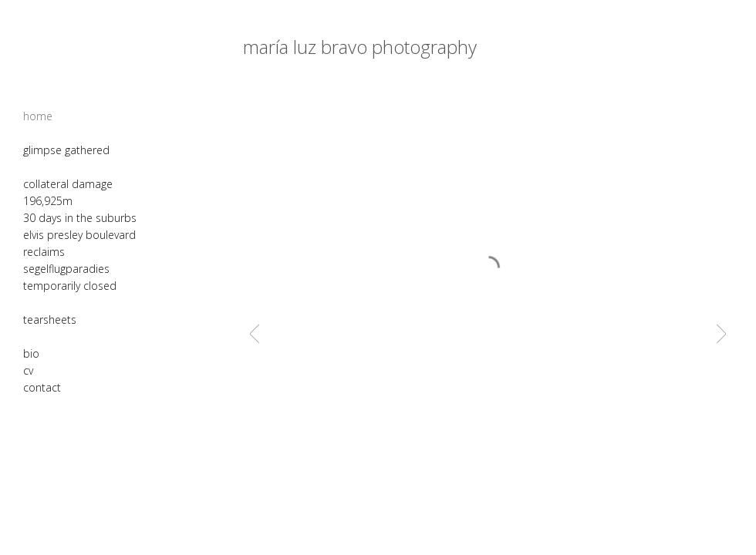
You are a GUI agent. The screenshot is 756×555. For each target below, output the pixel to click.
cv (28, 370)
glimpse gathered (66, 150)
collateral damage (68, 184)
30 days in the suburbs (80, 218)
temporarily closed (70, 286)
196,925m (48, 201)
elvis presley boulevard (79, 235)
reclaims (44, 252)
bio (31, 353)
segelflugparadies (66, 269)
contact (42, 387)
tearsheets (50, 320)
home (38, 116)
